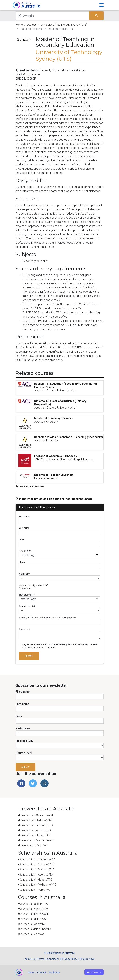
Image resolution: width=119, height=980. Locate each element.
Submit (29, 656)
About (31, 972)
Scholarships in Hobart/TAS (36, 880)
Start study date (27, 595)
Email (22, 539)
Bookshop (54, 972)
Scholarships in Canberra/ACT (37, 859)
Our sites (92, 972)
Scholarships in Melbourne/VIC (38, 885)
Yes (22, 589)
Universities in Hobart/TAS (35, 835)
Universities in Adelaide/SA (35, 830)
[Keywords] (53, 16)
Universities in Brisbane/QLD (36, 825)
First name (24, 516)
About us (30, 959)
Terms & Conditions (48, 959)
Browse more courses (30, 486)
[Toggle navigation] (102, 5)
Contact (42, 972)
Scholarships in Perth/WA (34, 890)
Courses (32, 25)
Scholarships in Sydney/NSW (37, 864)
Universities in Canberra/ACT (36, 815)
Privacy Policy (70, 959)
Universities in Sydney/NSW (36, 820)
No (28, 589)
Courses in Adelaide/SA (33, 919)
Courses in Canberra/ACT (34, 904)
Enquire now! (87, 959)
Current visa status (28, 606)
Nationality (24, 574)
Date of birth (25, 551)
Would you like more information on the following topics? (47, 618)
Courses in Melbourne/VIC (35, 929)
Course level (24, 753)
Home (19, 25)
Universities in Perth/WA (33, 845)
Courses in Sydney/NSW (34, 909)
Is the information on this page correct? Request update (54, 499)
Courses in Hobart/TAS (33, 924)
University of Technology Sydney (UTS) (64, 25)
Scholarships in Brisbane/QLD (37, 869)
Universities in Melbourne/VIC (37, 840)
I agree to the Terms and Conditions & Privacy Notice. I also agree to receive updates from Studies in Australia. (60, 646)
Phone (22, 562)
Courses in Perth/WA (32, 934)
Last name (24, 528)
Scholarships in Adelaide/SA (36, 874)
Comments (24, 629)
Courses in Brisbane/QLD (34, 914)
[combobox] (60, 622)
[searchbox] (21, 622)
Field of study (24, 741)
